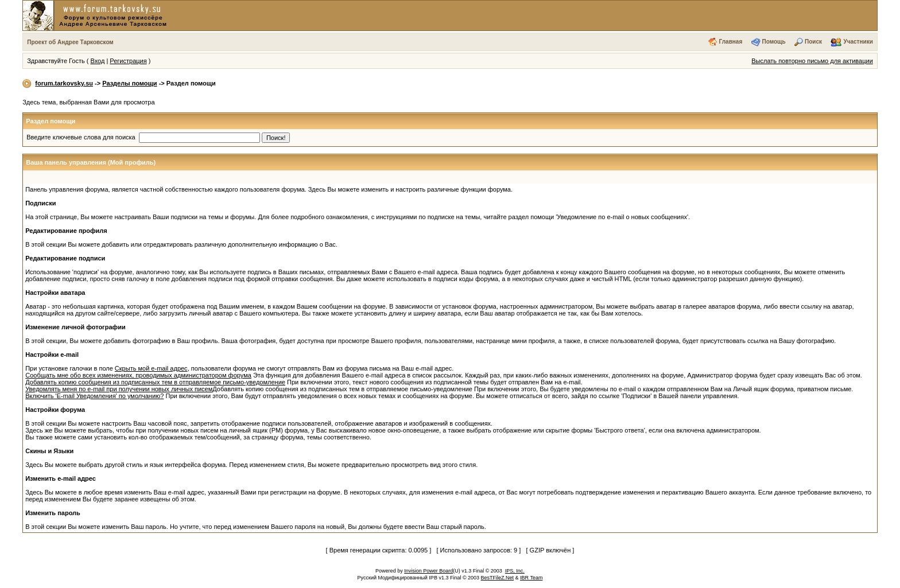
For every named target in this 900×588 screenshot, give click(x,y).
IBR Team (531, 578)
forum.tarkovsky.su (64, 83)
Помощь (774, 42)
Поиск (813, 42)
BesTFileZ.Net (498, 578)
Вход (97, 61)
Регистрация (128, 61)
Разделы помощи (129, 83)
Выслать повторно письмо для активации (812, 61)
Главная (731, 42)
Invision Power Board (428, 571)
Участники (858, 42)
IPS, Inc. (515, 571)
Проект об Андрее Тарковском (70, 42)
